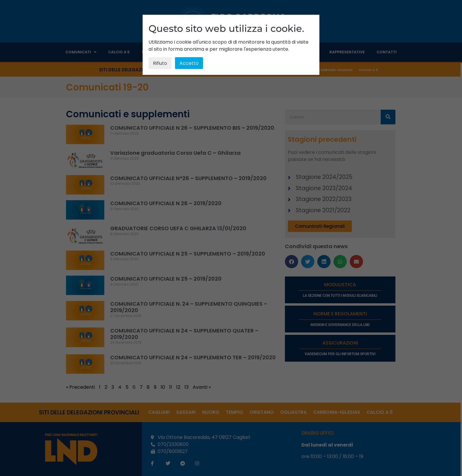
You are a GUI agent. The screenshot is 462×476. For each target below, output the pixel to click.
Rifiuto (160, 63)
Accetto (189, 63)
